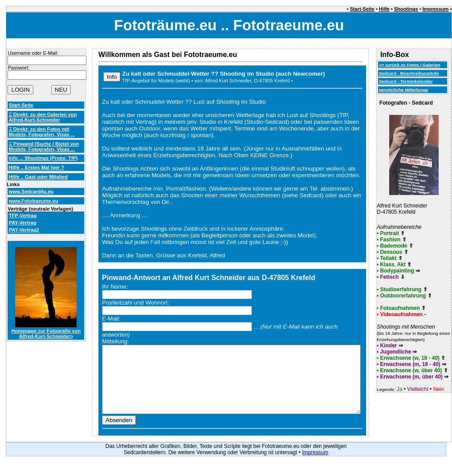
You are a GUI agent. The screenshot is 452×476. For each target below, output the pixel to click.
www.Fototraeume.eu (34, 201)
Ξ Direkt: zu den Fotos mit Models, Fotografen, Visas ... (42, 132)
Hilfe (384, 9)
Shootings (406, 9)
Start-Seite (362, 9)
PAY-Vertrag (23, 223)
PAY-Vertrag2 (24, 230)
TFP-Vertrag (23, 216)
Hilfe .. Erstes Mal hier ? (37, 167)
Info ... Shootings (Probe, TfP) (43, 158)
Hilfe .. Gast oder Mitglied (38, 177)
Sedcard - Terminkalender (406, 81)
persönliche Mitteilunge (404, 90)
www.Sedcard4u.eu (31, 191)
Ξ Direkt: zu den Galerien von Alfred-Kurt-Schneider (43, 117)
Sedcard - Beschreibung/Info (409, 73)
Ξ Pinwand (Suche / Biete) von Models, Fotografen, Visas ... (44, 146)
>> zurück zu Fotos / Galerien (410, 65)
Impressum (436, 9)
